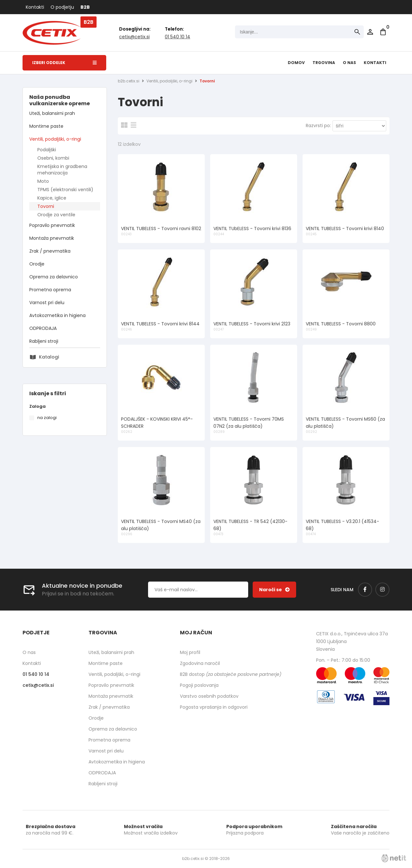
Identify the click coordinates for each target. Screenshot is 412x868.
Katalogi (49, 357)
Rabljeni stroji (44, 341)
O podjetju (62, 7)
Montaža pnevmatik (52, 238)
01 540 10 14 (178, 37)
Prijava (370, 32)
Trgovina (324, 63)
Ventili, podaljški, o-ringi (55, 139)
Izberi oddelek (64, 63)
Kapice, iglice (52, 198)
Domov (296, 63)
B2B (85, 7)
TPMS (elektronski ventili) (65, 190)
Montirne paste (46, 126)
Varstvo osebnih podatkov (209, 696)
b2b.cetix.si (129, 81)
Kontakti (35, 7)
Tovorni (46, 206)
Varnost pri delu (47, 303)
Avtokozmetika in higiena (57, 315)
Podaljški (47, 150)
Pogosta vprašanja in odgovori (214, 707)
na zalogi (47, 418)
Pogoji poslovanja (199, 685)
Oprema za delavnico (54, 277)
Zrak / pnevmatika (50, 251)
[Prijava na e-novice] (274, 590)
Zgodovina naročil (200, 663)
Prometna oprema (50, 290)
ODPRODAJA (43, 328)
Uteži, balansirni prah (52, 113)
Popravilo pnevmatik (52, 225)
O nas (349, 63)
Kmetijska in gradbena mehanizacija (62, 170)
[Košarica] (383, 32)
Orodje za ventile (56, 215)
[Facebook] (365, 590)
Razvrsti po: (318, 126)
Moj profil (190, 652)
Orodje (37, 264)
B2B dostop (231, 674)
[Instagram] (382, 590)
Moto (43, 181)
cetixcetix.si (134, 37)
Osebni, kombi (53, 158)
